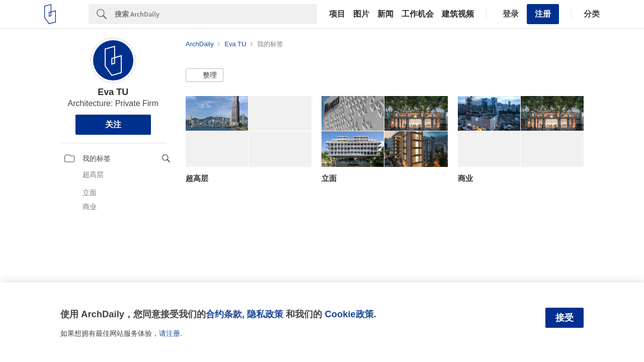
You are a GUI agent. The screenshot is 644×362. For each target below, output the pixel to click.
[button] (205, 75)
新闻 (385, 14)
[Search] (216, 14)
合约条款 (224, 314)
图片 (361, 14)
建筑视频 (458, 14)
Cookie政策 (349, 314)
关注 (113, 124)
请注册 (170, 333)
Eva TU (113, 92)
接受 (565, 318)
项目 (337, 14)
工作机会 (418, 14)
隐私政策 (265, 314)
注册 (543, 14)
